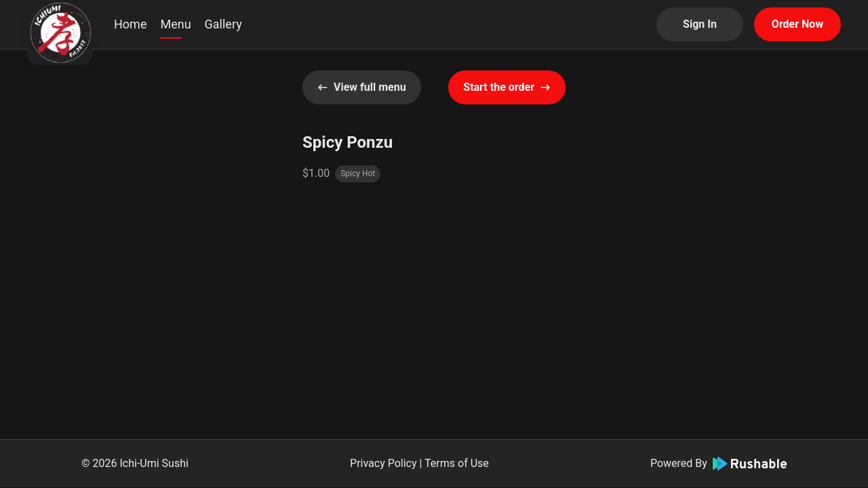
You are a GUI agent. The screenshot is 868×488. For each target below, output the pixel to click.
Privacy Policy (383, 463)
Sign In (700, 24)
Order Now (797, 24)
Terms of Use (457, 463)
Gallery (223, 24)
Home (130, 24)
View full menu (362, 87)
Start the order (507, 87)
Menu (175, 24)
